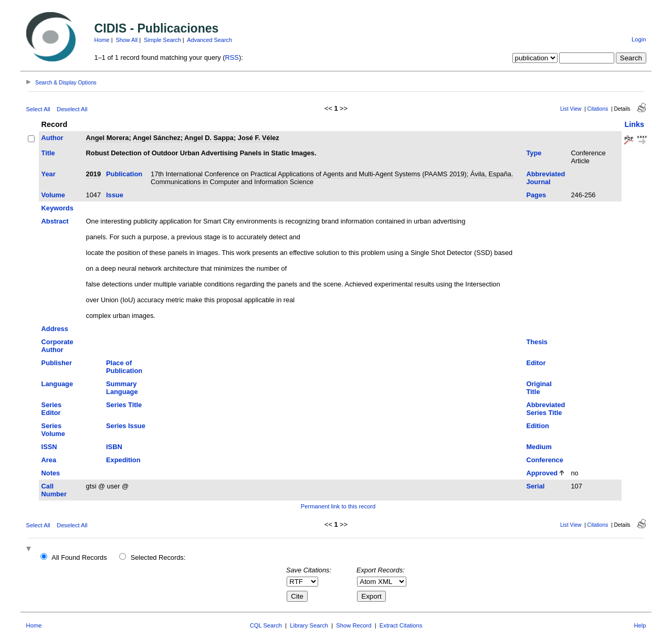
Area (49, 460)
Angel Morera (108, 138)
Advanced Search (209, 40)
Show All (127, 40)
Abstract (55, 221)
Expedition (123, 460)
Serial (535, 486)
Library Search (309, 625)
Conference (544, 460)
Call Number (54, 490)
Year (49, 174)
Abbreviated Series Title (545, 409)
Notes (51, 473)
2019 (93, 174)
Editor (536, 363)
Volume (53, 195)
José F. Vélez (259, 138)
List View (571, 109)
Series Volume (53, 430)
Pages (536, 195)
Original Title (539, 388)
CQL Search (266, 625)
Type (534, 153)
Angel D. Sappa (209, 138)
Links (634, 124)
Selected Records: (158, 557)
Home (102, 40)
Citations (598, 109)
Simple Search (162, 40)
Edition (537, 426)
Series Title (124, 405)
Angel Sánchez (157, 138)
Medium (539, 447)
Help (640, 625)
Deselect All (72, 109)
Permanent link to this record (338, 506)
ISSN (49, 447)
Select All (38, 109)
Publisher (57, 363)
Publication (124, 174)
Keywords (57, 208)
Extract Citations (401, 625)
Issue (115, 195)
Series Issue (126, 426)
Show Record (354, 625)
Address (55, 329)
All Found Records (79, 557)
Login (639, 39)
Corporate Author (57, 346)
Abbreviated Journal (545, 178)
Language (57, 384)
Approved (542, 473)
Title (48, 153)
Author (52, 138)
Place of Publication (124, 367)
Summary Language (122, 388)
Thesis (537, 342)
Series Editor (51, 409)
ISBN (114, 447)
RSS (232, 57)
